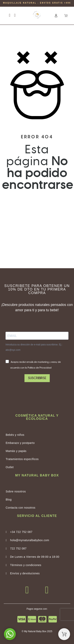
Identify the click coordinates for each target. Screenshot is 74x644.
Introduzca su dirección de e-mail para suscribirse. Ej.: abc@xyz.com (34, 347)
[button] (10, 15)
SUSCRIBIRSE (37, 378)
